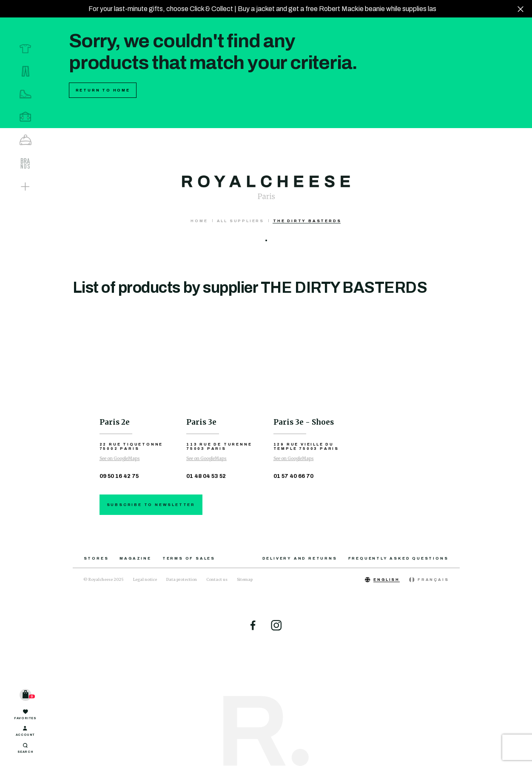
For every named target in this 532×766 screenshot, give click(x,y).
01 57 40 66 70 (293, 476)
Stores (96, 558)
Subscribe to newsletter (151, 505)
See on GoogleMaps (120, 459)
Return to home (103, 90)
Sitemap (245, 579)
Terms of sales (189, 558)
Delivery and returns (300, 558)
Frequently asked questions (398, 558)
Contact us (217, 579)
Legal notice (145, 579)
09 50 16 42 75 (119, 476)
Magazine (135, 558)
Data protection (182, 579)
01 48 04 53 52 (206, 476)
